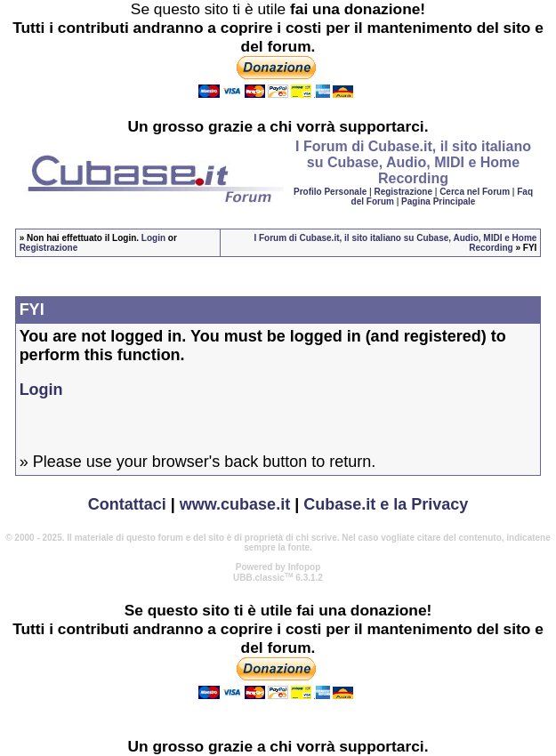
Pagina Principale (438, 201)
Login (153, 238)
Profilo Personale (330, 192)
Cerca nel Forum (475, 192)
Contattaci (127, 504)
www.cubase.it (235, 504)
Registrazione (403, 192)
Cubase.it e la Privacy (386, 504)
